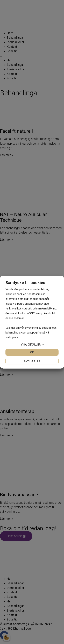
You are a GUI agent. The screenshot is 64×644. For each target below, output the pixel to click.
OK (32, 352)
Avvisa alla (32, 361)
